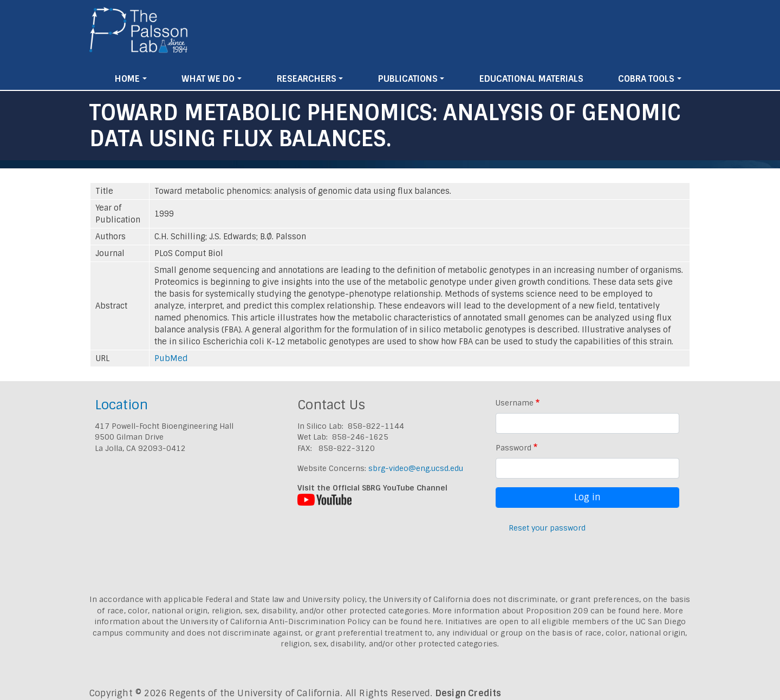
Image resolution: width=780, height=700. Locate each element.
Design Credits (469, 693)
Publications (408, 79)
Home (127, 79)
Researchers (307, 79)
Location (121, 405)
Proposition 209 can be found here (593, 611)
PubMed (171, 358)
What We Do (208, 79)
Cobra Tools (646, 79)
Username (515, 403)
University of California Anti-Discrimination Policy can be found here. (312, 622)
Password (513, 448)
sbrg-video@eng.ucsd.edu (416, 468)
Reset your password (547, 528)
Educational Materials (531, 79)
